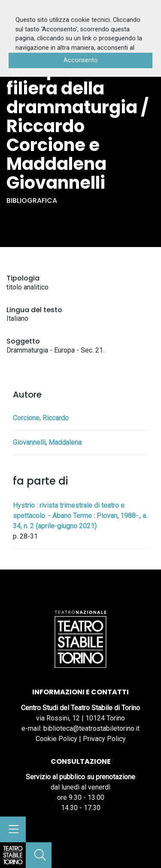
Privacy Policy (104, 739)
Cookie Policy (56, 739)
